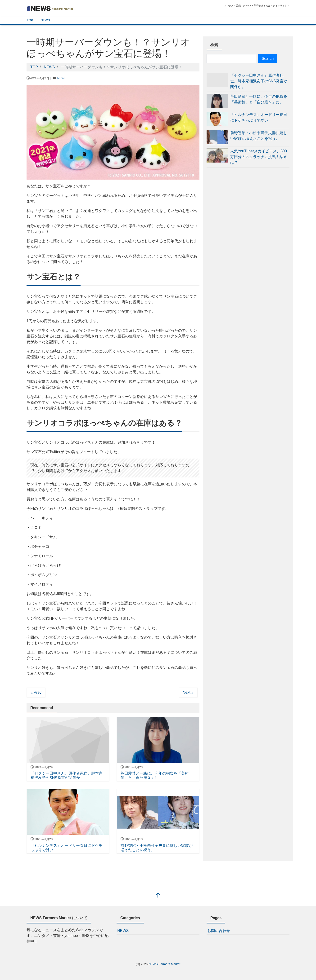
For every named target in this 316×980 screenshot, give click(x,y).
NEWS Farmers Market (164, 964)
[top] (158, 895)
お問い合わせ (219, 930)
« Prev (36, 692)
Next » (188, 692)
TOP (30, 20)
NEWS (45, 20)
